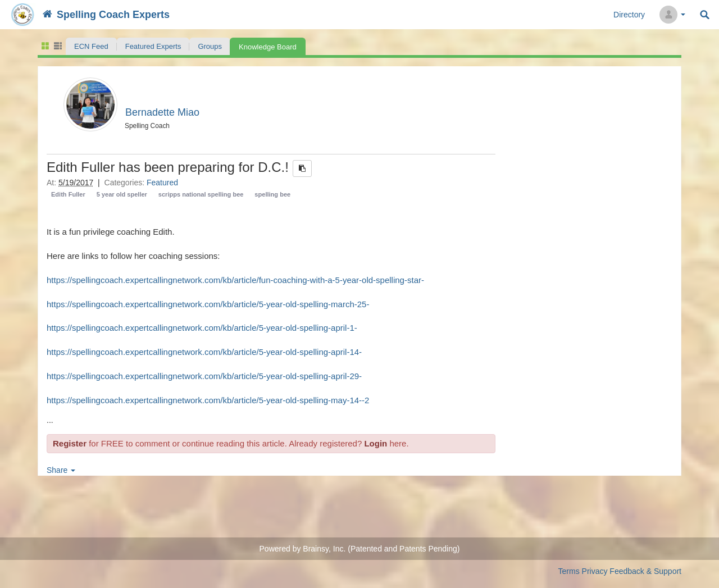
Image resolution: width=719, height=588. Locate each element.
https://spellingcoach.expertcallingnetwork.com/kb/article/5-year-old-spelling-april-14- (204, 352)
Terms (569, 571)
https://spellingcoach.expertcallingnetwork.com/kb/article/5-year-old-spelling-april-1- (202, 328)
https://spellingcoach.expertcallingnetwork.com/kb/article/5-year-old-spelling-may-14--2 (208, 400)
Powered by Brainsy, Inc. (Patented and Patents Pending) (360, 549)
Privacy (595, 571)
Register (70, 443)
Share (61, 470)
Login (376, 443)
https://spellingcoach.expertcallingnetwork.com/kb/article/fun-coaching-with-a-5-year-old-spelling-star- (235, 280)
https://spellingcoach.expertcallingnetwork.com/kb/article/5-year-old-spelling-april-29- (204, 376)
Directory (629, 15)
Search (705, 15)
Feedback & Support (645, 571)
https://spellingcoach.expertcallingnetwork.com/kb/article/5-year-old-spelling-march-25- (208, 304)
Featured (162, 183)
